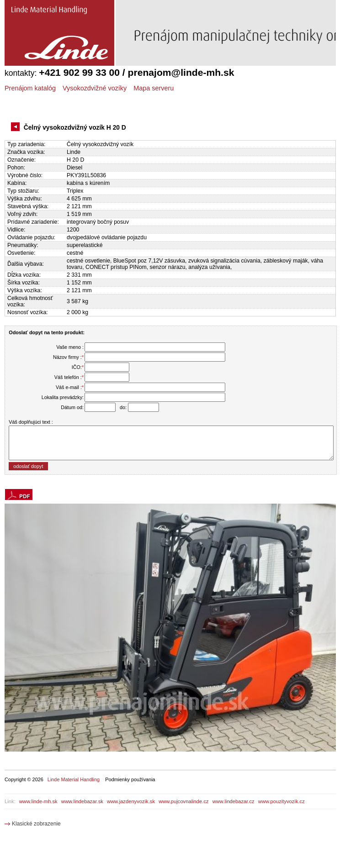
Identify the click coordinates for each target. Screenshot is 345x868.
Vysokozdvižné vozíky (95, 88)
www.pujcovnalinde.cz (183, 801)
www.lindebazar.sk (82, 801)
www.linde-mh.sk (38, 801)
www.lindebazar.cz (234, 801)
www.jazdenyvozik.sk (131, 801)
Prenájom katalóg (30, 88)
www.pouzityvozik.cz (281, 801)
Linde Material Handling (74, 779)
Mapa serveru (154, 88)
